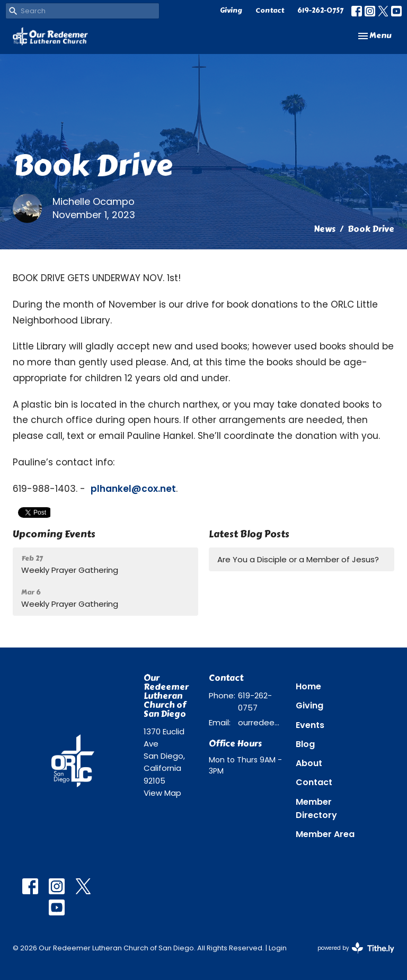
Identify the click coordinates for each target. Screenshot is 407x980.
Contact (270, 11)
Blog (305, 744)
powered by (356, 948)
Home (308, 686)
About (309, 763)
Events (310, 725)
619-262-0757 (320, 11)
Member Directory (316, 808)
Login (278, 948)
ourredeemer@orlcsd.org (262, 722)
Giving (231, 11)
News (325, 229)
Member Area (325, 834)
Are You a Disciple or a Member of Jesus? (298, 559)
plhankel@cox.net (133, 489)
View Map (162, 793)
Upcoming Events (54, 534)
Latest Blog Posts (249, 534)
